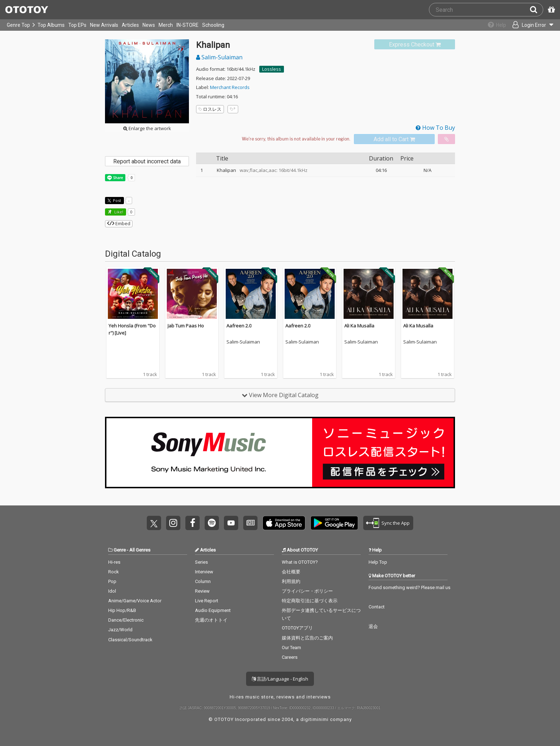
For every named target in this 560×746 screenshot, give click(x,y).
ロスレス (210, 109)
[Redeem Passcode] (550, 10)
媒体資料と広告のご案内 (307, 638)
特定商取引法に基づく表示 (310, 601)
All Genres (140, 550)
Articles (130, 25)
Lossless (272, 69)
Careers (290, 657)
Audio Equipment (213, 610)
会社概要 (291, 572)
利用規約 (291, 581)
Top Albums (51, 25)
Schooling (213, 25)
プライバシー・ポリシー (307, 591)
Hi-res (114, 562)
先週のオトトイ (211, 620)
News (149, 25)
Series (201, 562)
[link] (415, 45)
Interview (204, 572)
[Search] (536, 10)
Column (203, 581)
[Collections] (493, 25)
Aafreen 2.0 (239, 326)
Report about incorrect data (147, 161)
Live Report (207, 601)
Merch (166, 25)
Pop (112, 581)
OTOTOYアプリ (297, 628)
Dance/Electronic (126, 620)
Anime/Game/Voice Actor (135, 601)
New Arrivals (104, 25)
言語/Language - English (280, 679)
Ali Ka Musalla (359, 326)
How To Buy (435, 128)
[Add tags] (233, 109)
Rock (114, 572)
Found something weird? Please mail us (409, 587)
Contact (377, 607)
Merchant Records (230, 87)
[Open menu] (530, 25)
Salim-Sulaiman (219, 57)
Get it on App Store (284, 523)
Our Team (291, 648)
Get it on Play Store (334, 523)
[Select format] (296, 139)
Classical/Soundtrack (130, 640)
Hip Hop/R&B (122, 610)
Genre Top (18, 25)
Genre (120, 550)
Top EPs (77, 25)
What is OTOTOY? (300, 562)
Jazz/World (120, 630)
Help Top (378, 562)
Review (202, 591)
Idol (112, 591)
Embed (119, 223)
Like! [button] (118, 212)
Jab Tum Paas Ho (186, 326)
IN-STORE (187, 25)
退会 (373, 626)
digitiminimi (314, 719)
